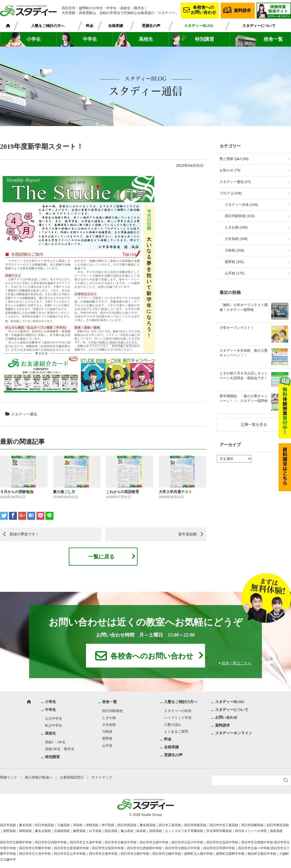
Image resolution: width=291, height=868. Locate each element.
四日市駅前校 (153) (240, 216)
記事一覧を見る (254, 424)
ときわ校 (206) (236, 227)
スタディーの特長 (178, 711)
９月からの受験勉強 (17, 492)
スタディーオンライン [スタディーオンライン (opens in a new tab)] (234, 733)
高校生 (146, 39)
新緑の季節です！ (24, 534)
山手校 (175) (235, 273)
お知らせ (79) (230, 170)
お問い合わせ (226, 717)
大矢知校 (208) (236, 239)
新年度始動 (188, 534)
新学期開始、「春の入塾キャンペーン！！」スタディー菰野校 (244, 398)
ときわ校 (109, 718)
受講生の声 (151, 26)
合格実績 (116, 26)
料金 (90, 26)
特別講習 (204, 39)
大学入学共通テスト (175, 492)
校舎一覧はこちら (237, 663)
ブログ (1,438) (231, 193)
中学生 (90, 39)
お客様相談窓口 (72, 777)
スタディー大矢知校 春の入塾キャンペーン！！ (244, 353)
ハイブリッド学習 (178, 718)
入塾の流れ (173, 725)
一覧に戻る (101, 557)
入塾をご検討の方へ (48, 26)
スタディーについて (259, 26)
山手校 (107, 746)
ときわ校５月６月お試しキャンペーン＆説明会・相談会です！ (244, 376)
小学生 (34, 39)
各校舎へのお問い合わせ (203, 10)
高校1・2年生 (55, 742)
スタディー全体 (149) (241, 205)
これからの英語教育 (122, 492)
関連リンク (9, 777)
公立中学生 (54, 719)
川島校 (107, 731)
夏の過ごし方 (64, 492)
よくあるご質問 (176, 731)
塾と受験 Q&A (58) (234, 159)
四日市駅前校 (112, 711)
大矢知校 (109, 725)
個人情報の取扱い (39, 777)
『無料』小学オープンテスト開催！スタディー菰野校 (244, 307)
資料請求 (242, 10)
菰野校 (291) (235, 262)
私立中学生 (54, 725)
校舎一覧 (273, 39)
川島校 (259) (235, 250)
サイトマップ (102, 777)
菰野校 (107, 738)
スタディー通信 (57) (235, 182)
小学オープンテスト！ (237, 328)
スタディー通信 (24, 414)
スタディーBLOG (199, 26)
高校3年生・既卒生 (60, 749)
